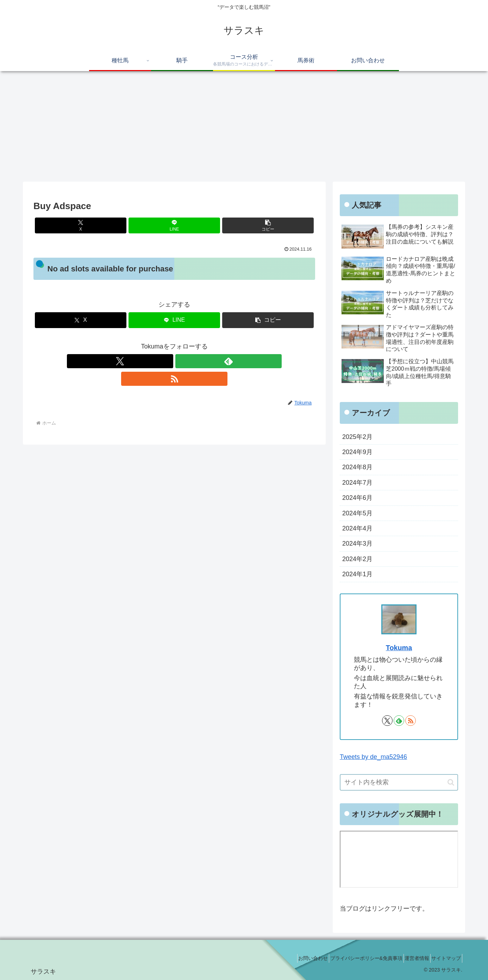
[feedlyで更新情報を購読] (174, 361)
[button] (268, 225)
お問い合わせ (295, 958)
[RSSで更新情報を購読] (190, 361)
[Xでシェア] (81, 225)
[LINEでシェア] (174, 225)
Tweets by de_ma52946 (373, 757)
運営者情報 (409, 958)
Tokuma (399, 648)
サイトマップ (444, 958)
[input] (399, 782)
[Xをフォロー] (158, 361)
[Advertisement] (244, 129)
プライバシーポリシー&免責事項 (353, 958)
